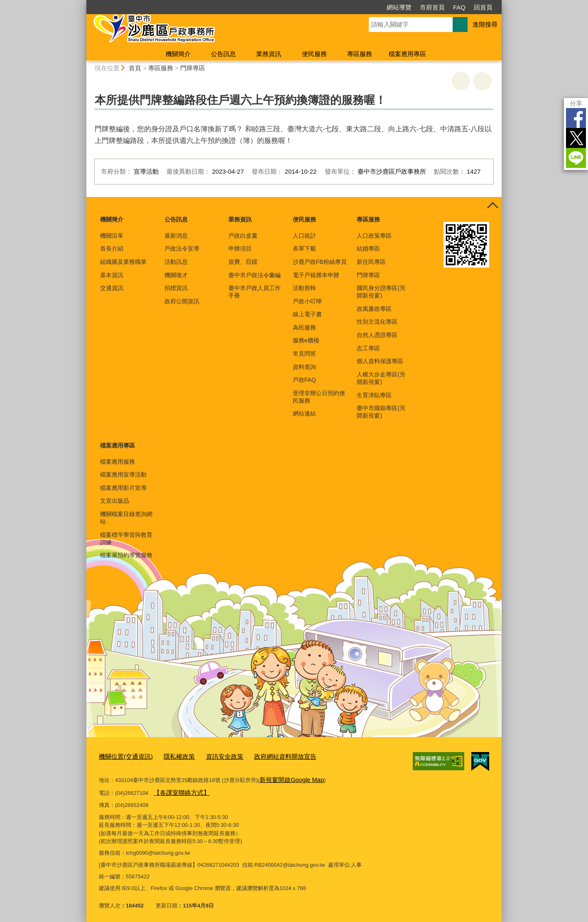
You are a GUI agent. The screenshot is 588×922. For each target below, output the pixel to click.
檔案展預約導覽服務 (126, 555)
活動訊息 (176, 262)
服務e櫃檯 (306, 340)
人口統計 (304, 236)
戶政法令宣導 (182, 248)
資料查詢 (304, 367)
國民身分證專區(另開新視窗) (381, 292)
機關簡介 (178, 54)
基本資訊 (112, 275)
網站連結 (304, 413)
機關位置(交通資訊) (122, 756)
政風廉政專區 (374, 309)
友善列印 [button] (461, 81)
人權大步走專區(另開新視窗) (381, 378)
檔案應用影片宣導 (123, 488)
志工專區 (368, 348)
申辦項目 (240, 248)
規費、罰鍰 (243, 262)
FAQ (459, 7)
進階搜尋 (485, 24)
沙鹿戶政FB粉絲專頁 (320, 262)
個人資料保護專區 (380, 361)
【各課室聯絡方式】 (178, 789)
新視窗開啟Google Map (288, 778)
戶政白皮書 (243, 236)
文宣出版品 (115, 501)
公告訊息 (223, 54)
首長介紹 (112, 248)
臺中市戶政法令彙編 (255, 275)
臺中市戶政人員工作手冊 (255, 292)
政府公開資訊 (182, 301)
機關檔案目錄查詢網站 (126, 518)
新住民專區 (371, 262)
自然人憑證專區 (377, 335)
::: (83, 4)
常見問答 (304, 354)
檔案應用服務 (118, 462)
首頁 (135, 68)
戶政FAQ (304, 380)
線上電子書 (307, 314)
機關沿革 (112, 236)
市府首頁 (432, 7)
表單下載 (304, 248)
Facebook (576, 118)
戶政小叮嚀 (307, 301)
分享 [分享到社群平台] (576, 103)
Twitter (576, 138)
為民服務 (304, 327)
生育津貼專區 (374, 395)
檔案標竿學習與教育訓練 (126, 538)
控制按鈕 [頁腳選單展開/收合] (492, 206)
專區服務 (360, 54)
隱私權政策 (170, 756)
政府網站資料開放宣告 (265, 756)
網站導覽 (399, 7)
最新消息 (176, 236)
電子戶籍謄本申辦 (316, 275)
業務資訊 (269, 54)
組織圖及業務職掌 (123, 262)
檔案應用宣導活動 (123, 475)
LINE (576, 158)
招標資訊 (176, 288)
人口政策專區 (374, 236)
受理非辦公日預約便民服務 (319, 397)
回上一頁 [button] (483, 81)
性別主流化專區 (377, 322)
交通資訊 (112, 288)
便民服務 (314, 54)
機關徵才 (176, 275)
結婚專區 (368, 248)
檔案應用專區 (407, 54)
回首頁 (483, 7)
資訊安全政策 (211, 756)
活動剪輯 (304, 288)
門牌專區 (193, 68)
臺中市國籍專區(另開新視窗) (381, 412)
